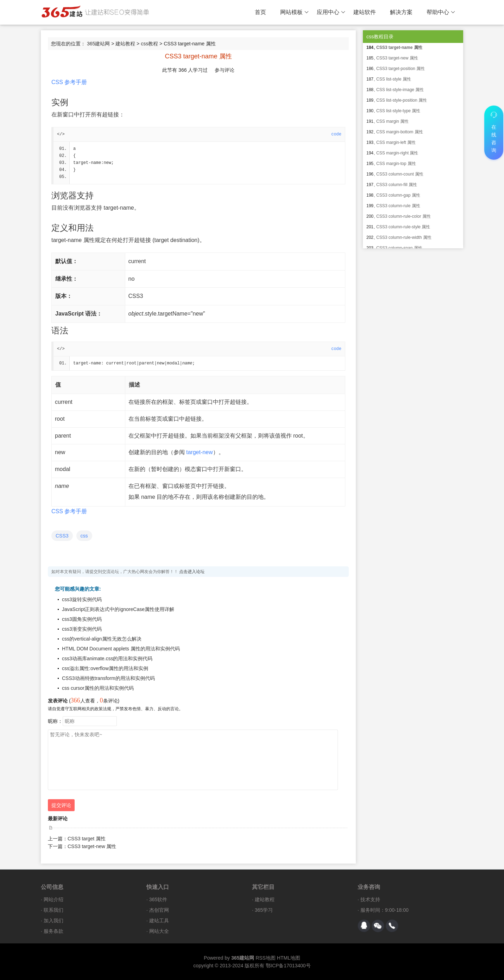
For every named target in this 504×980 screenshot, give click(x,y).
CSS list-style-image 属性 (400, 90)
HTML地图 (289, 958)
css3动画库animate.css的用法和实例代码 (107, 658)
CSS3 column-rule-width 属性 (404, 237)
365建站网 (98, 44)
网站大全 (159, 931)
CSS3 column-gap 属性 (398, 195)
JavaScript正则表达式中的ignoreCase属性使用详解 (118, 609)
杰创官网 (159, 910)
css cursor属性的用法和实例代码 (98, 688)
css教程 (149, 44)
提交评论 (61, 805)
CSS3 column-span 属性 (399, 248)
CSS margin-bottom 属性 (400, 132)
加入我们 (53, 921)
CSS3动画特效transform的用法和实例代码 (108, 678)
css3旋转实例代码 (82, 599)
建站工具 (159, 921)
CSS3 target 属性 (87, 839)
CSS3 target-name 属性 (399, 47)
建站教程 (125, 44)
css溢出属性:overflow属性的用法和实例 (105, 668)
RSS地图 (266, 958)
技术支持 (370, 899)
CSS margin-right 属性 (397, 153)
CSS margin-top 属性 (396, 164)
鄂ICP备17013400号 (288, 966)
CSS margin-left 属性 (396, 142)
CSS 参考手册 (69, 82)
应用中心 (331, 12)
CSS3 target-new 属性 (92, 846)
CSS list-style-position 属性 (402, 100)
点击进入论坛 (192, 572)
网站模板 (294, 12)
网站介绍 (53, 899)
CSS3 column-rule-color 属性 (404, 216)
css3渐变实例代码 (82, 629)
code (336, 134)
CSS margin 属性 (392, 121)
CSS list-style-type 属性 (398, 111)
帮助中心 (441, 12)
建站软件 (365, 12)
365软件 (158, 899)
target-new (200, 452)
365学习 (264, 910)
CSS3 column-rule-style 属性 (403, 227)
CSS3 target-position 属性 (401, 69)
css (84, 536)
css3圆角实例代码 (82, 619)
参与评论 (225, 70)
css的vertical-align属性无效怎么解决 (102, 639)
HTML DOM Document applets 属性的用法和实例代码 (121, 649)
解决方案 (401, 12)
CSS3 (62, 536)
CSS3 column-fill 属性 (397, 185)
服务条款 (53, 931)
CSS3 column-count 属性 (400, 174)
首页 (260, 12)
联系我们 (53, 910)
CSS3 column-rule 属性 (398, 206)
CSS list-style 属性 (394, 79)
